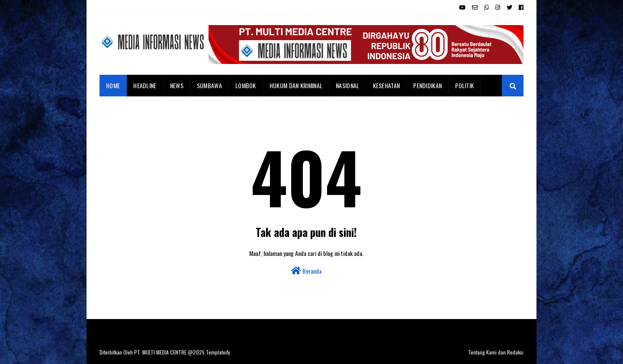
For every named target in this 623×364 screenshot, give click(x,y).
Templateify (218, 352)
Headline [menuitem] (145, 85)
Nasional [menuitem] (347, 85)
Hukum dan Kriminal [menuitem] (296, 85)
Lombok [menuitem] (246, 85)
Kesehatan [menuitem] (387, 85)
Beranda (306, 271)
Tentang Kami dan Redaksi (496, 352)
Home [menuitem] (113, 85)
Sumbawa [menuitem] (209, 85)
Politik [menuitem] (464, 85)
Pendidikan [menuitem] (427, 85)
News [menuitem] (177, 85)
